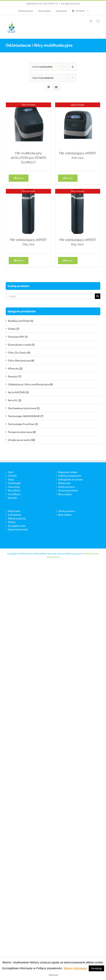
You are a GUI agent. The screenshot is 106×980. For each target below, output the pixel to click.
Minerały (13, 368)
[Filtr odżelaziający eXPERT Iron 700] (78, 125)
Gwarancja (14, 487)
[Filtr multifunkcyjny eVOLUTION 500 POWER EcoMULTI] (28, 125)
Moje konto (14, 511)
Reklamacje (64, 483)
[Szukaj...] (50, 296)
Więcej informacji (75, 968)
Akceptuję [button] (96, 968)
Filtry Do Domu (17, 353)
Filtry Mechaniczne (19, 360)
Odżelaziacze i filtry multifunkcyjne (29, 384)
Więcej (20, 178)
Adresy (12, 522)
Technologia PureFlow (21, 424)
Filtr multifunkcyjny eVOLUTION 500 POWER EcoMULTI (28, 158)
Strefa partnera (67, 487)
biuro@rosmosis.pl (70, 3)
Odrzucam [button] (54, 975)
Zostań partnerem (68, 490)
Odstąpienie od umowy (71, 480)
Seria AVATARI (17, 392)
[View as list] (56, 87)
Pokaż (43, 78)
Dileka (12, 329)
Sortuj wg (42, 67)
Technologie (14, 483)
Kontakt (12, 498)
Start (11, 472)
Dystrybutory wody (19, 345)
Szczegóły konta (17, 526)
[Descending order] (73, 67)
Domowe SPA (16, 337)
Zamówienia (15, 515)
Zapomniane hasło (18, 529)
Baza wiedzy (65, 494)
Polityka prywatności (70, 476)
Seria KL (13, 400)
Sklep (11, 480)
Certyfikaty (14, 494)
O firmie (12, 476)
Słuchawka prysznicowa (22, 408)
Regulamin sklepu (68, 472)
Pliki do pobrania (17, 518)
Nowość (13, 376)
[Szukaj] (98, 296)
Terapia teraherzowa (20, 432)
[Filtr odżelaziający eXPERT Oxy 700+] (78, 211)
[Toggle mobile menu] (98, 21)
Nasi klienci (14, 490)
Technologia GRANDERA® (24, 416)
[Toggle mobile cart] (91, 21)
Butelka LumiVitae (19, 321)
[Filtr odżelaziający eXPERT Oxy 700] (28, 211)
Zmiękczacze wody (19, 440)
